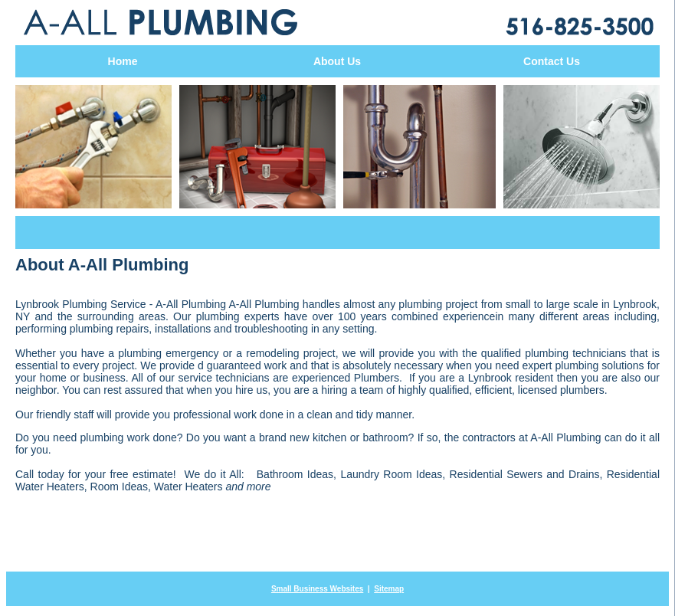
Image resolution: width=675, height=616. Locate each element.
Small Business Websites (317, 589)
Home (123, 61)
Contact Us (552, 61)
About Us (337, 61)
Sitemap (389, 589)
